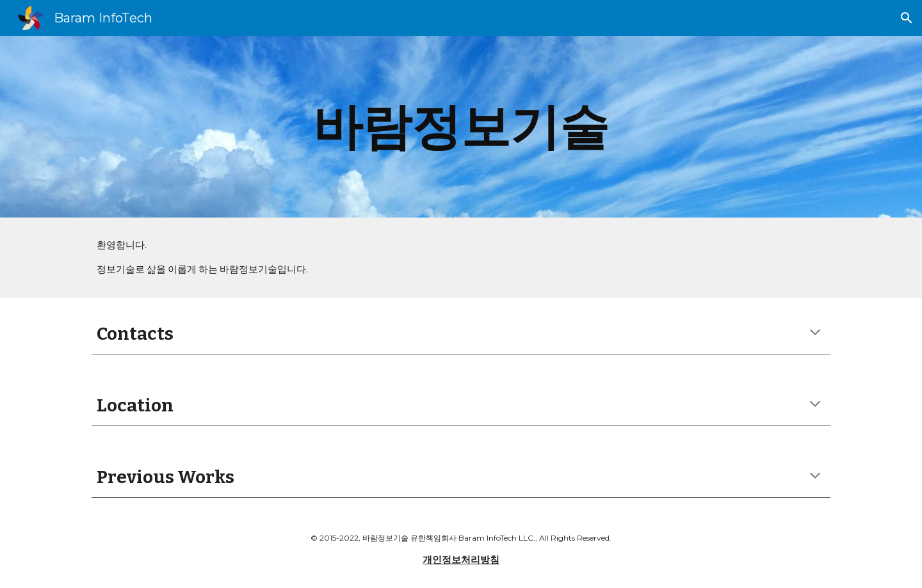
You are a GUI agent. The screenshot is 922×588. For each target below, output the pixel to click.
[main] (461, 127)
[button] (907, 18)
